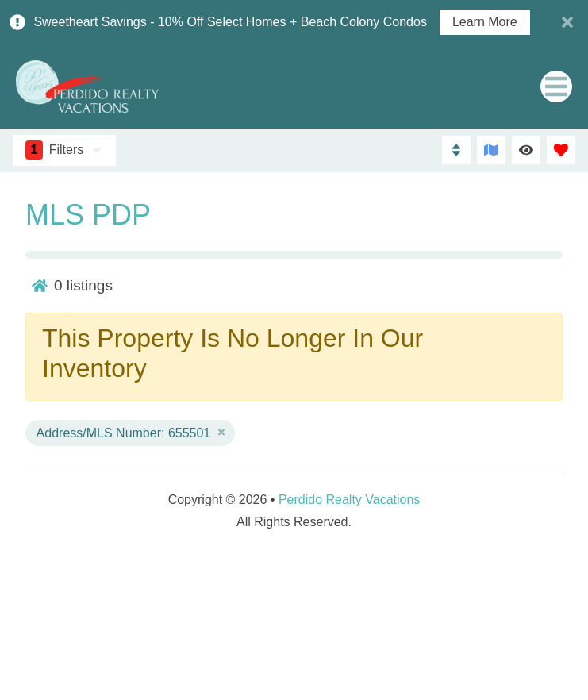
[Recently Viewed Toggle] (526, 150)
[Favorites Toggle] (561, 150)
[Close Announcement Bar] (567, 22)
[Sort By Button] (456, 150)
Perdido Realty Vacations (349, 500)
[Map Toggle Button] (491, 150)
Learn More (485, 22)
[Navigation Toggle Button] (556, 87)
